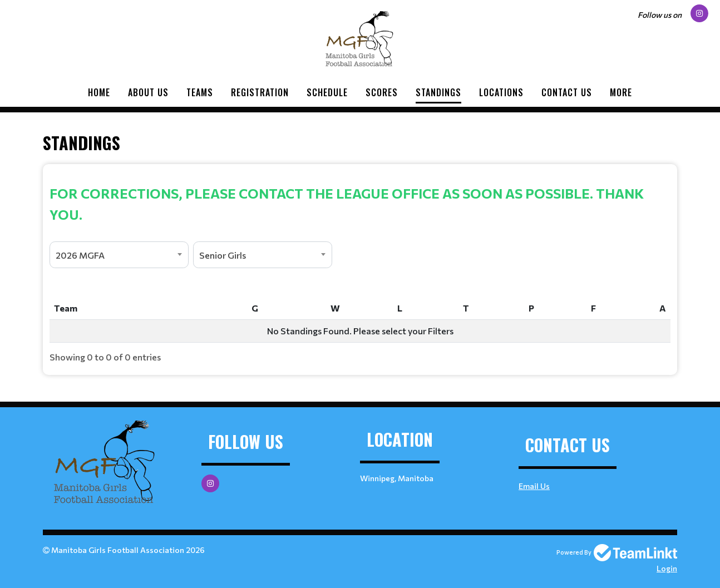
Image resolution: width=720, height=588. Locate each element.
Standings (438, 92)
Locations (501, 92)
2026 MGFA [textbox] (80, 255)
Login (667, 568)
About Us (148, 92)
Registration (260, 92)
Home (99, 92)
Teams (200, 92)
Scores (382, 92)
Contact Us (567, 92)
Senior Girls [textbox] (223, 255)
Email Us (534, 486)
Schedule (327, 92)
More (621, 92)
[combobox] (119, 255)
